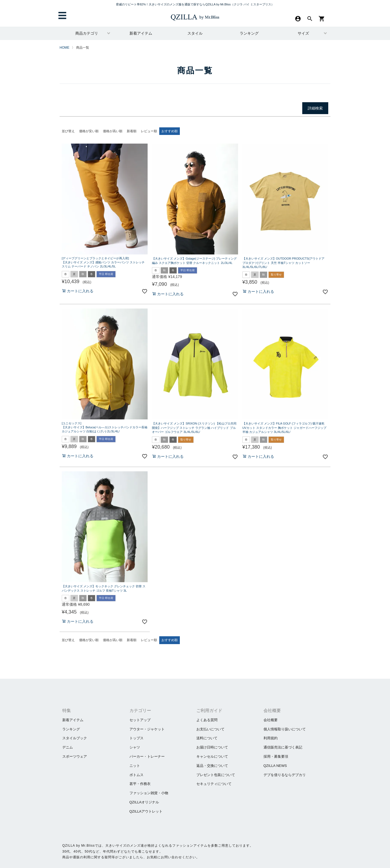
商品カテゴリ (87, 33)
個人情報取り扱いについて (285, 729)
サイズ (303, 33)
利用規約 (271, 738)
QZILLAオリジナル (144, 802)
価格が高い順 (113, 131)
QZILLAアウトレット (146, 811)
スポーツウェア (75, 756)
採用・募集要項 (276, 756)
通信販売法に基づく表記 (283, 747)
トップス (136, 738)
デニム (68, 747)
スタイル (195, 33)
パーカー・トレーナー (147, 756)
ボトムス (136, 775)
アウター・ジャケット (147, 729)
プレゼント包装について (216, 775)
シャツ (135, 747)
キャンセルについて (212, 756)
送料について (207, 738)
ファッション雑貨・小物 (149, 793)
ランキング (249, 33)
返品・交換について (212, 766)
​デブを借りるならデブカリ (285, 775)
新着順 (132, 131)
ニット (135, 766)
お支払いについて (210, 729)
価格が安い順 (89, 131)
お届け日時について (212, 747)
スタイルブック (75, 738)
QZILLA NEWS (275, 766)
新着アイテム (141, 33)
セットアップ (140, 720)
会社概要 (271, 720)
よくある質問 (207, 720)
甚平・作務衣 (140, 784)
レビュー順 (149, 131)
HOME (64, 48)
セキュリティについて (214, 784)
